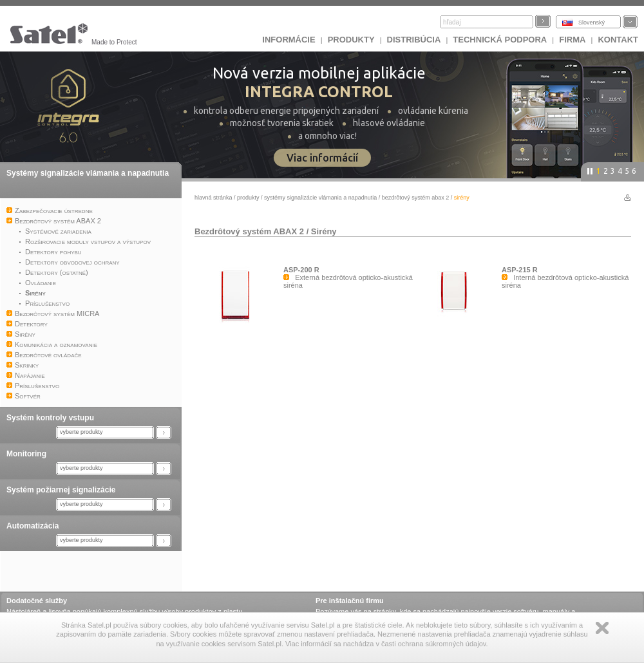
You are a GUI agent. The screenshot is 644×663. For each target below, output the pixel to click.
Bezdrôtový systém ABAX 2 (416, 198)
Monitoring (26, 454)
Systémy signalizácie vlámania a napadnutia (88, 173)
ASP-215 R (520, 270)
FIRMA (572, 40)
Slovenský (592, 23)
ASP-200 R (301, 270)
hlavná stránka (213, 198)
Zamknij (602, 628)
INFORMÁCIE (289, 40)
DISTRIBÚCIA (414, 40)
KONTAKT (618, 40)
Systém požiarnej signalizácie (61, 490)
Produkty (351, 40)
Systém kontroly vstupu (50, 418)
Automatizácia (33, 526)
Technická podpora (500, 40)
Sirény (324, 231)
